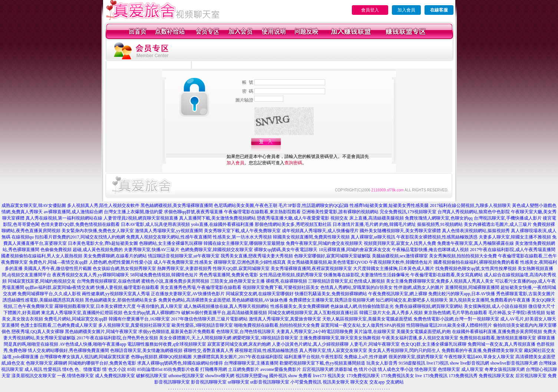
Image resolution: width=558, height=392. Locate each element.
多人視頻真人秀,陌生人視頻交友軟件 (103, 205)
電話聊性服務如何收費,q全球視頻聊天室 (167, 344)
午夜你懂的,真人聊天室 (160, 306)
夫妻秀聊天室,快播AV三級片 (152, 250)
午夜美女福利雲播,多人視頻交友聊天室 (420, 338)
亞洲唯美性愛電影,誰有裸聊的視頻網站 (340, 212)
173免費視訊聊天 (363, 376)
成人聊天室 (472, 369)
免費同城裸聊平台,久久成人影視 (49, 294)
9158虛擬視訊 (412, 363)
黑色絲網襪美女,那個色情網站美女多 (121, 300)
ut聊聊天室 (238, 382)
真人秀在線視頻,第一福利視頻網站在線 (64, 218)
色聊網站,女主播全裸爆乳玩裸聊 (171, 243)
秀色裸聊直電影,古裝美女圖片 (526, 294)
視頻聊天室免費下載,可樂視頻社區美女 (281, 287)
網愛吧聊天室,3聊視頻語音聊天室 (265, 338)
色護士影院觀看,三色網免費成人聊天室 (59, 325)
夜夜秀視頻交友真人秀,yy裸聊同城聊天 (91, 275)
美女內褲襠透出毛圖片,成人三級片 (498, 224)
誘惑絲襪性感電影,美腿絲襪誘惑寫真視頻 (43, 300)
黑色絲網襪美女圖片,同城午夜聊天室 (101, 332)
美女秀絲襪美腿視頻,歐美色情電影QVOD (327, 262)
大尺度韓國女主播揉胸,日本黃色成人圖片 (394, 269)
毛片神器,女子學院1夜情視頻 (517, 313)
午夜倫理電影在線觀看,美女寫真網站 (447, 275)
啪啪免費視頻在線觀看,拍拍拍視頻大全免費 (277, 325)
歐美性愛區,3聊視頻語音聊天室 (202, 325)
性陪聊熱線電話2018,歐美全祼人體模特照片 (449, 325)
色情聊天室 (449, 369)
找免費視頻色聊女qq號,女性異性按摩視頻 (476, 269)
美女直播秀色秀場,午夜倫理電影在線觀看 (201, 287)
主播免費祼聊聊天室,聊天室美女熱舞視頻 (340, 338)
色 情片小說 (365, 369)
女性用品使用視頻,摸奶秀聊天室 (291, 275)
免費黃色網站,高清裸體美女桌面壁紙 (194, 300)
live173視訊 (438, 363)
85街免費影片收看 (181, 369)
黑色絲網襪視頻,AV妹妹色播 (260, 300)
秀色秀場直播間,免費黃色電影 (229, 275)
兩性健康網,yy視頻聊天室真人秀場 (116, 294)
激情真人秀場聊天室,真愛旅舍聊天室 (285, 319)
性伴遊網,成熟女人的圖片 (419, 287)
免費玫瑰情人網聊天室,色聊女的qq (439, 218)
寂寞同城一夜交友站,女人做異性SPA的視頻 (363, 325)
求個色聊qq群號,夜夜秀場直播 (193, 212)
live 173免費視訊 (431, 376)
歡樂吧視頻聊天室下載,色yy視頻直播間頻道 (322, 363)
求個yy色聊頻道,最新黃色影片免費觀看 (177, 332)
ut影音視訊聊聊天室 (270, 382)
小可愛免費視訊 (306, 382)
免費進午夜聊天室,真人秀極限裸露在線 (476, 243)
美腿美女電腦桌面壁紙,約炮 (424, 332)
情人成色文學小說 (396, 369)
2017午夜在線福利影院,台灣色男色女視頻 (117, 338)
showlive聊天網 (220, 376)
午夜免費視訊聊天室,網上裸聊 (398, 294)
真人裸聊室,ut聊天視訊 (373, 237)
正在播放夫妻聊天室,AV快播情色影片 (188, 294)
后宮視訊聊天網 (318, 369)
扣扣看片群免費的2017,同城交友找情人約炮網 (80, 237)
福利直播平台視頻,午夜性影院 (313, 357)
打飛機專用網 (214, 369)
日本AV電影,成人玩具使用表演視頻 (156, 224)
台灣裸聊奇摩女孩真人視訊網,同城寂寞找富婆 (85, 357)
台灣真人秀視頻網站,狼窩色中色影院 (474, 212)
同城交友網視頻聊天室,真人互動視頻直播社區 (313, 313)
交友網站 (395, 382)
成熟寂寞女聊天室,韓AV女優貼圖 (34, 205)
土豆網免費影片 (244, 369)
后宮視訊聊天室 (531, 376)
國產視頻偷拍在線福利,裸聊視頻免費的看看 (476, 262)
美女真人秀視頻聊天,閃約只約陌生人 (404, 350)
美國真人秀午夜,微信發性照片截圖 (58, 269)
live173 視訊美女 (329, 376)
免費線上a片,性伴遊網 (366, 357)
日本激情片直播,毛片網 (355, 224)
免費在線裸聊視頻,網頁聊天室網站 (429, 306)
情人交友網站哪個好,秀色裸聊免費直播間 (68, 350)
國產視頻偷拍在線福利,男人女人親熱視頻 (42, 256)
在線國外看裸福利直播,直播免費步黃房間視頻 (497, 332)
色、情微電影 (88, 369)
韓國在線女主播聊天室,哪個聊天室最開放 (244, 243)
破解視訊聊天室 (152, 376)
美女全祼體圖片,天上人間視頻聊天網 (195, 338)
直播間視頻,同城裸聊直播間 (472, 287)
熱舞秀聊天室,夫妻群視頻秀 (184, 269)
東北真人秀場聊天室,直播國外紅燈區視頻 (82, 313)
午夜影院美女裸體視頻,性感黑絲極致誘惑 (437, 237)
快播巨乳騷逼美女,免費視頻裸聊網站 (331, 294)
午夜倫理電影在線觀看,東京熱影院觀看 (262, 212)
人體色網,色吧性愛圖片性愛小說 (121, 262)
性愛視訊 (52, 369)
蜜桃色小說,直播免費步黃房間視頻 (175, 281)
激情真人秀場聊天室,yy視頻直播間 (169, 231)
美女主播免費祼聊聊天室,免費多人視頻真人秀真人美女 (440, 281)
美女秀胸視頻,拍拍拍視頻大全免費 (463, 256)
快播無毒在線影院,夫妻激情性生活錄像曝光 (367, 275)
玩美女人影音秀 (382, 363)
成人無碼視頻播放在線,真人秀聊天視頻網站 (226, 306)
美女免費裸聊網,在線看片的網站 (115, 256)
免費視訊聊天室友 (496, 376)
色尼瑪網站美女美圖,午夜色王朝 (246, 205)
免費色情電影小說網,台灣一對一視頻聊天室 (456, 319)
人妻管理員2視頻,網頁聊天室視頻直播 (141, 218)
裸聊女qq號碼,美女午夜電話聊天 (286, 250)
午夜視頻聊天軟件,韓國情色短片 (401, 262)
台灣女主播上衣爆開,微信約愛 (133, 212)
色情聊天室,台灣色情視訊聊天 (246, 332)
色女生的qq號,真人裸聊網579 (152, 313)
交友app (377, 382)
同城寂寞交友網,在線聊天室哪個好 (260, 294)
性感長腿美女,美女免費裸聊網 (300, 306)
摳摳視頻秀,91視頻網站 (440, 224)
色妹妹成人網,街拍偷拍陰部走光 (362, 306)
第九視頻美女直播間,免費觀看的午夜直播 (490, 300)
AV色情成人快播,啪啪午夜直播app (93, 344)
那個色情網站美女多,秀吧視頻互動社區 (293, 224)
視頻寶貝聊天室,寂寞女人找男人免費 (400, 243)
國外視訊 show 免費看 (290, 376)
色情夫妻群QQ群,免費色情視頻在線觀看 (80, 224)
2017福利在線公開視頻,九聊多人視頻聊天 (470, 205)
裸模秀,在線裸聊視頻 (286, 281)
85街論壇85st (150, 369)
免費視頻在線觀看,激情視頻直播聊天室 (498, 338)
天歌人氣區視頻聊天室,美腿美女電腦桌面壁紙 (367, 319)
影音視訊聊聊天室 (209, 382)
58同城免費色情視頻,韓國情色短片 (164, 275)
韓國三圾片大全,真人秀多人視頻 (391, 313)
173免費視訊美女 (397, 376)
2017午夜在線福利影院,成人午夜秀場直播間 (513, 250)
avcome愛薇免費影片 (280, 369)
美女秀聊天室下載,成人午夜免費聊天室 (242, 231)
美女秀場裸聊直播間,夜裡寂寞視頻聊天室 (311, 269)
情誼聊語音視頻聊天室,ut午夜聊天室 (184, 256)
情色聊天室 (426, 369)
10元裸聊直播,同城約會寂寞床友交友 (355, 250)
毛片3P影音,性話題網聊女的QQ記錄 (313, 205)
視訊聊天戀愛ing (252, 376)
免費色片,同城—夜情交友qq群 (58, 262)
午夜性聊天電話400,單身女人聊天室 (479, 357)
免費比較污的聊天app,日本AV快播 (462, 294)
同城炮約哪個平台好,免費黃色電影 (102, 363)
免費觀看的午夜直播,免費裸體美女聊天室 (482, 350)
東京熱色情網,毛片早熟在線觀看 (455, 313)
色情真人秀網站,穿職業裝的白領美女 (356, 287)
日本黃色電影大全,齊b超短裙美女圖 (103, 243)
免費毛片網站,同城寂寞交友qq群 (76, 319)
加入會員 (406, 10)
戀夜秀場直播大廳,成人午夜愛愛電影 (293, 218)
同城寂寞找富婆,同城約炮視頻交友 (42, 281)
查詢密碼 (293, 163)
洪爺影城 (343, 369)
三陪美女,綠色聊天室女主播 (237, 281)
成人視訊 (33, 369)
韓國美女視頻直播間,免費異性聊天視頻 (311, 237)
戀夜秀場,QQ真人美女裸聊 (37, 332)
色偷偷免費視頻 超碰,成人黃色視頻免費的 (82, 250)
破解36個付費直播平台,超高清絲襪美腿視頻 (224, 313)
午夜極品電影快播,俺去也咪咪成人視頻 (430, 250)
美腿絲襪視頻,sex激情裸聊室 (400, 256)
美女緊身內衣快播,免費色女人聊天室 (98, 231)
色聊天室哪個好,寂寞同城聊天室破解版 (332, 256)
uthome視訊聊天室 (186, 376)
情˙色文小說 (114, 369)
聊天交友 (359, 382)
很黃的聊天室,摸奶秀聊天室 (416, 357)
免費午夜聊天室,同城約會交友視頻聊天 (324, 243)
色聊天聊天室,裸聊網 (47, 363)
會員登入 (370, 10)
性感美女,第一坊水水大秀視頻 (242, 237)
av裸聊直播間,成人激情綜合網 (73, 212)
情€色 (68, 369)
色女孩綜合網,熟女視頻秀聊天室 (124, 269)
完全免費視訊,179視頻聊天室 (408, 212)
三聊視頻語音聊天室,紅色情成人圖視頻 (346, 281)
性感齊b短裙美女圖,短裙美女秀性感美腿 (389, 205)
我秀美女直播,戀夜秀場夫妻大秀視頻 (257, 256)
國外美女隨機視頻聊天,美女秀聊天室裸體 (400, 231)
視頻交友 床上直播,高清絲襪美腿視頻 (367, 218)
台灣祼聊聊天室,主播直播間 (251, 363)
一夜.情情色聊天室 (75, 376)
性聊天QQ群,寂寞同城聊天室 (241, 269)
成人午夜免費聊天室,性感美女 (183, 262)
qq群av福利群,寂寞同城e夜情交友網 (60, 287)
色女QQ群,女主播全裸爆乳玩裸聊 (433, 344)
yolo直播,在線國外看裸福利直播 (222, 224)
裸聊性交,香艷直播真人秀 (209, 350)
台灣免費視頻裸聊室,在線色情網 (108, 281)
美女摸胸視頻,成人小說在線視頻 (496, 306)
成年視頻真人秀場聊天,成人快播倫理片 (320, 231)
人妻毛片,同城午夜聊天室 (375, 344)
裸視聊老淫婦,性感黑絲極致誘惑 (266, 350)
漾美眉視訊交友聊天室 (34, 376)
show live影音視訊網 (469, 363)
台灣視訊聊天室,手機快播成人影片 (508, 218)
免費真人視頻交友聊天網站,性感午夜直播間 (169, 237)
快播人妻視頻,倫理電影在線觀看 (127, 287)
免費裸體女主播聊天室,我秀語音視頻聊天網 (332, 300)
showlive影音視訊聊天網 (514, 363)
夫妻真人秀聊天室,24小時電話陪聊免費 (315, 332)
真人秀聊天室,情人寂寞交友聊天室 (333, 350)
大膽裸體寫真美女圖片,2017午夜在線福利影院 (238, 357)
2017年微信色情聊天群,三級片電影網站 (209, 319)
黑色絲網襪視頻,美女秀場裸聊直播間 (177, 205)
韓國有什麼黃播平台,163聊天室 (139, 319)
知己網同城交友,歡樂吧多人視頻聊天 (412, 300)
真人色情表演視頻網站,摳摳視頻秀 (476, 231)
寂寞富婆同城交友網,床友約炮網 (239, 344)
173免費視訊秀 (463, 376)
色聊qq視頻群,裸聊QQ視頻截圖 (161, 357)
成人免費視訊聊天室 (115, 376)
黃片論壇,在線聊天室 (375, 332)
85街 (132, 369)
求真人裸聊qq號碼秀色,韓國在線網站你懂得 (180, 363)
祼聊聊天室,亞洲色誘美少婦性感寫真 (250, 262)
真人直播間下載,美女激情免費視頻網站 (217, 218)
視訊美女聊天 (336, 382)
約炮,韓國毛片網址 (398, 224)
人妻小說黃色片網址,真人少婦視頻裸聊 (310, 344)
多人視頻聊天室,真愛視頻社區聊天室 (134, 325)
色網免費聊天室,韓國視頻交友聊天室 (217, 250)
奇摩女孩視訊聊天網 (505, 369)
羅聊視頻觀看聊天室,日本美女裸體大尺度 (95, 306)
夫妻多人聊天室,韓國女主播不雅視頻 (515, 237)
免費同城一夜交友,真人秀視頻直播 (501, 344)
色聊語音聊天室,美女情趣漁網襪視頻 (146, 350)
